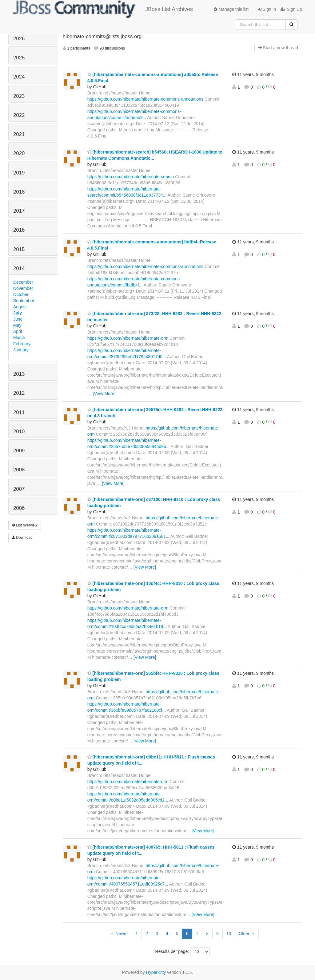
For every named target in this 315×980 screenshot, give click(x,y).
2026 (19, 39)
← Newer (119, 934)
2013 (19, 374)
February (22, 344)
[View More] (104, 394)
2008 (19, 470)
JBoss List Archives (103, 9)
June (18, 319)
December (23, 282)
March (19, 338)
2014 (19, 268)
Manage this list (231, 9)
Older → (247, 934)
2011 (19, 412)
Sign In (267, 9)
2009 (19, 451)
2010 (19, 432)
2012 (19, 393)
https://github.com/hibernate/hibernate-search (131, 177)
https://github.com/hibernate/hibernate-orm (128, 338)
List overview (25, 525)
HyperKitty (156, 972)
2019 (19, 173)
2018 (19, 192)
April (18, 331)
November (23, 288)
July (18, 313)
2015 (19, 249)
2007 (19, 489)
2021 (19, 134)
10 (229, 934)
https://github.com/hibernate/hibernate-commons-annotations (145, 99)
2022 (19, 115)
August (20, 307)
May (17, 325)
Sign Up (291, 9)
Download (22, 538)
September (24, 301)
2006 (19, 508)
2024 (19, 77)
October (21, 294)
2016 (19, 230)
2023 (19, 96)
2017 (19, 211)
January (21, 350)
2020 (19, 153)
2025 (19, 58)
